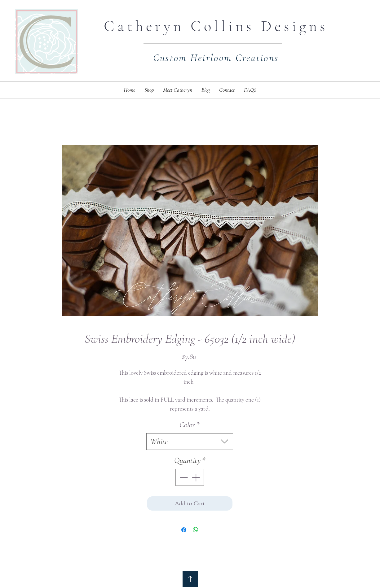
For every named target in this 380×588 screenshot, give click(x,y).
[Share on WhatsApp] (196, 530)
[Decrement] (183, 477)
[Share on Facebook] (184, 530)
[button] (149, 90)
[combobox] (190, 442)
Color (190, 425)
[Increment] (196, 477)
